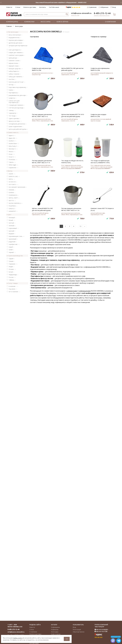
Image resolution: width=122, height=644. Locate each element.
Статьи (18, 7)
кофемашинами (85, 599)
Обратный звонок (79, 632)
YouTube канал (54, 7)
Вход (74, 627)
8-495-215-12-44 (102, 13)
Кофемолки (29, 22)
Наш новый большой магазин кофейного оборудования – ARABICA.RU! (61, 2)
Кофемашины (12, 22)
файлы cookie (18, 638)
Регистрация (77, 630)
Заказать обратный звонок (102, 15)
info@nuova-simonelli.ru (81, 13)
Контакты (42, 7)
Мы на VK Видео (101, 630)
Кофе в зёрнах (62, 22)
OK (67, 639)
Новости (9, 7)
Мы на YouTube (101, 631)
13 (80, 534)
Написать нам (75, 15)
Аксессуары (46, 22)
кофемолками (72, 599)
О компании (110, 22)
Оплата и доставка (30, 7)
